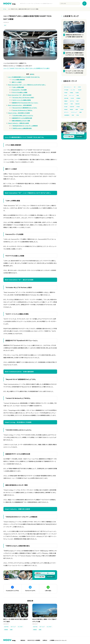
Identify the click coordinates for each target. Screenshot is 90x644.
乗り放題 (67, 99)
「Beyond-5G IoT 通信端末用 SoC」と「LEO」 (25, 108)
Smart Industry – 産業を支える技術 (19, 123)
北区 (78, 102)
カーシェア (14, 627)
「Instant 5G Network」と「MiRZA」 (22, 110)
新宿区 (72, 110)
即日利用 (78, 105)
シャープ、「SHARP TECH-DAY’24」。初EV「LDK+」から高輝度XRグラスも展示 (27, 68)
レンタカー (21, 627)
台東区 (78, 93)
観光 (66, 116)
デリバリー (73, 113)
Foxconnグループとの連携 (19, 90)
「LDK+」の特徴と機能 (18, 87)
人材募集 (59, 641)
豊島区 (66, 102)
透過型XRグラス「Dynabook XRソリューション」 (25, 103)
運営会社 (23, 641)
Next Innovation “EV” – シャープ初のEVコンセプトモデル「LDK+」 (27, 85)
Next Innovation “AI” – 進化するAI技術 (20, 95)
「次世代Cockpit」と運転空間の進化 (22, 128)
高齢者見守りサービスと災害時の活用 (22, 118)
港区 (72, 105)
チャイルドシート (68, 87)
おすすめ (7, 627)
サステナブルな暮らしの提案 (20, 92)
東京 (78, 116)
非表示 (32, 74)
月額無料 (79, 99)
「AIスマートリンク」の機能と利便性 (22, 100)
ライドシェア (80, 113)
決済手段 (72, 108)
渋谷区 (66, 113)
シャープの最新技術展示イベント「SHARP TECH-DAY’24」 (24, 77)
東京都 (6, 630)
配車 (12, 630)
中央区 (78, 108)
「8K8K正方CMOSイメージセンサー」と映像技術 (25, 126)
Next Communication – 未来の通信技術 (20, 105)
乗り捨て (66, 105)
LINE (66, 96)
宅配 (78, 96)
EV (5, 25)
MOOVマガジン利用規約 (34, 641)
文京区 (73, 99)
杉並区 (66, 108)
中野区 (66, 93)
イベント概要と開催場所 (19, 80)
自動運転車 (72, 116)
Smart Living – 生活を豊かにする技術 (19, 113)
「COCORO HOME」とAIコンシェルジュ (23, 115)
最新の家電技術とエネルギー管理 (21, 121)
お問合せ (46, 641)
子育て (80, 87)
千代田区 (67, 90)
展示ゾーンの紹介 (17, 82)
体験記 (72, 93)
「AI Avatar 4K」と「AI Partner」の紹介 (23, 97)
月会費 (80, 90)
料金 (66, 119)
